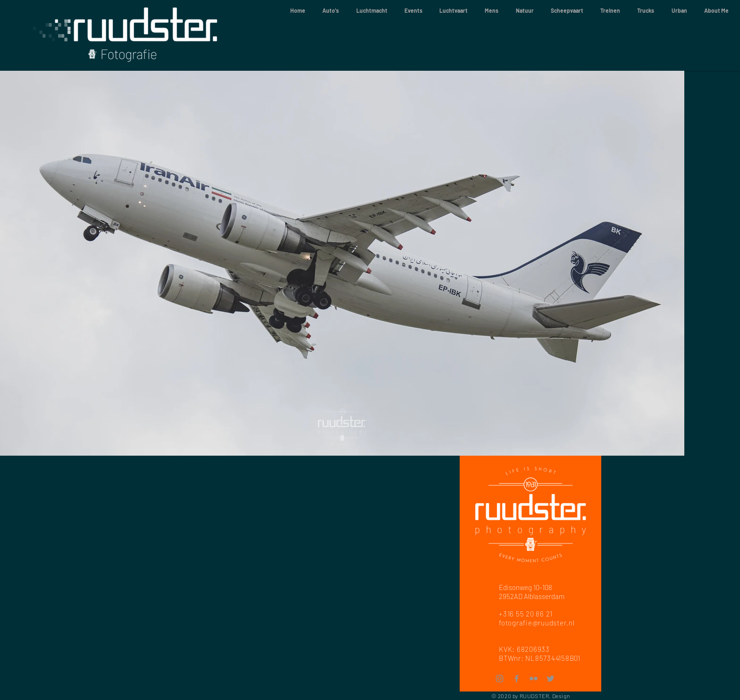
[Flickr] (534, 679)
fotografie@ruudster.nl (537, 623)
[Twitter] (551, 679)
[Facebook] (517, 679)
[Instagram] (500, 679)
